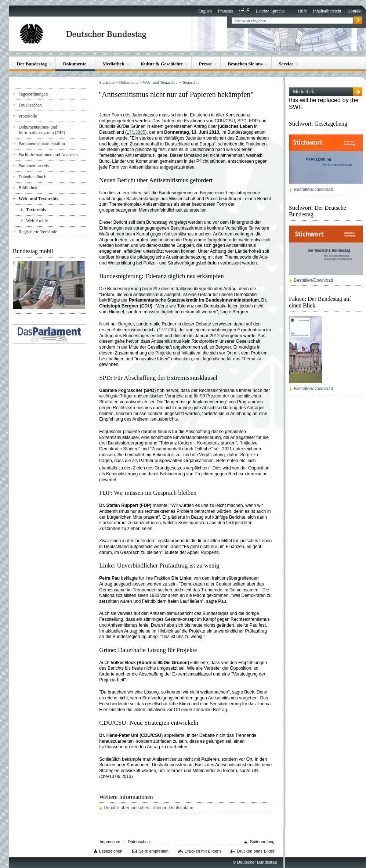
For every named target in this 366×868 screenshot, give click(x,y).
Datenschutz (139, 842)
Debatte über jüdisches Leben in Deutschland (148, 808)
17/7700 (167, 330)
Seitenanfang (262, 842)
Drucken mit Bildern (203, 851)
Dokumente (75, 64)
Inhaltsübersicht (327, 11)
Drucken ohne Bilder (256, 851)
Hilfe (302, 11)
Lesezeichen (111, 851)
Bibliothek (28, 188)
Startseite (107, 82)
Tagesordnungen (33, 94)
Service (286, 64)
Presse (205, 64)
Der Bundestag (32, 64)
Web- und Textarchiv (38, 199)
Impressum (110, 842)
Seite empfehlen (153, 851)
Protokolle (28, 116)
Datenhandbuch (32, 177)
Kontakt (354, 11)
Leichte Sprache (270, 11)
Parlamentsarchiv (34, 166)
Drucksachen (30, 105)
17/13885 (136, 132)
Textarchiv (36, 210)
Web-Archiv (37, 221)
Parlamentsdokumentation (41, 144)
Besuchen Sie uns (245, 64)
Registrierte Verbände (38, 232)
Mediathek (113, 64)
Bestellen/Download (313, 190)
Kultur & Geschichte (162, 64)
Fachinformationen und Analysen (48, 155)
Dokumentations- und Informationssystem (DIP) (42, 130)
